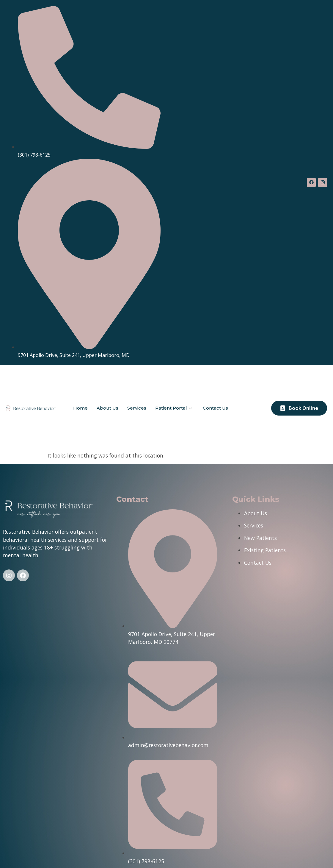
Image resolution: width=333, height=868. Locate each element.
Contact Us (215, 408)
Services (137, 408)
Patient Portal (174, 408)
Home (80, 408)
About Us (107, 408)
